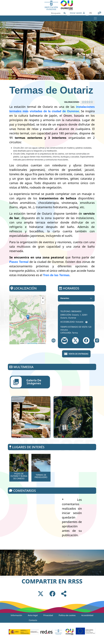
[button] (28, 317)
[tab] (30, 382)
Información (16, 615)
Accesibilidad (87, 615)
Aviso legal (33, 615)
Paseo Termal (19, 262)
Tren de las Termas (56, 275)
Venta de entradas (76, 354)
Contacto (33, 620)
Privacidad (48, 615)
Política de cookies (67, 615)
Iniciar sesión (76, 13)
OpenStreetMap (32, 343)
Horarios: (65, 298)
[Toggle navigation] (95, 18)
